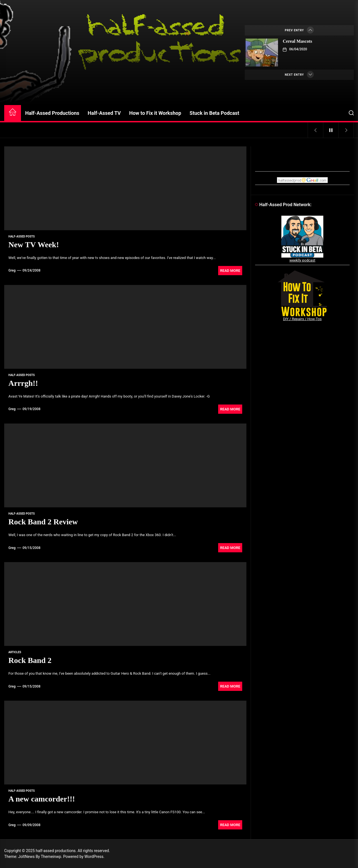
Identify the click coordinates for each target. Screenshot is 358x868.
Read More (230, 271)
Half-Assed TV (104, 113)
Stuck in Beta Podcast (215, 113)
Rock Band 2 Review (43, 522)
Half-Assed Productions (52, 113)
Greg (12, 270)
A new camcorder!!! (42, 799)
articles (15, 652)
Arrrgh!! (23, 383)
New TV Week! (34, 245)
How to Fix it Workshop (155, 113)
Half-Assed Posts (22, 236)
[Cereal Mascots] (262, 53)
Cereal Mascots (297, 41)
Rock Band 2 (30, 660)
